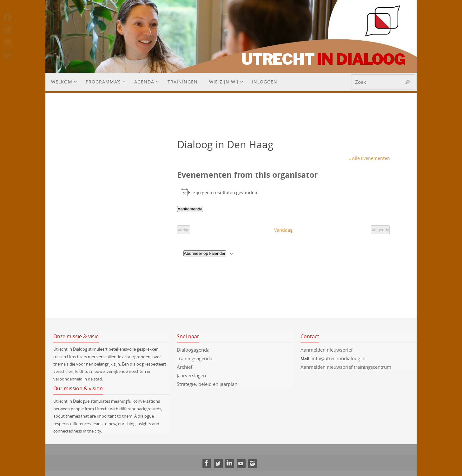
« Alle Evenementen (369, 158)
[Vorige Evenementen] (184, 230)
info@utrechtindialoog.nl (339, 358)
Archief (185, 367)
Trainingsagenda (195, 358)
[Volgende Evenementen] (380, 230)
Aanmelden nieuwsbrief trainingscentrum (346, 367)
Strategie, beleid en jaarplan (207, 384)
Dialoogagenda (193, 350)
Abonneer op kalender (205, 253)
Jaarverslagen (191, 375)
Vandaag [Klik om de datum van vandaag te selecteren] (283, 230)
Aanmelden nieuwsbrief (327, 350)
